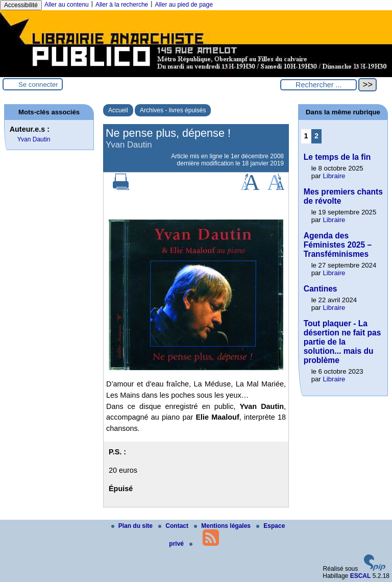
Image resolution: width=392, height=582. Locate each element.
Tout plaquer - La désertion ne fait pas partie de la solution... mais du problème (342, 342)
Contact (174, 526)
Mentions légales (223, 526)
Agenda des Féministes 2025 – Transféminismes (338, 245)
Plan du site (133, 526)
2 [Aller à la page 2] (316, 136)
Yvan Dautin (34, 139)
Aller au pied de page (183, 5)
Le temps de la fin (337, 157)
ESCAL (361, 576)
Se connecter (38, 84)
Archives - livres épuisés (173, 110)
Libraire (334, 176)
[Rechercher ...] (318, 85)
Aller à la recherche (122, 5)
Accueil (118, 110)
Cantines (321, 289)
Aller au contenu (67, 5)
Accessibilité (21, 5)
